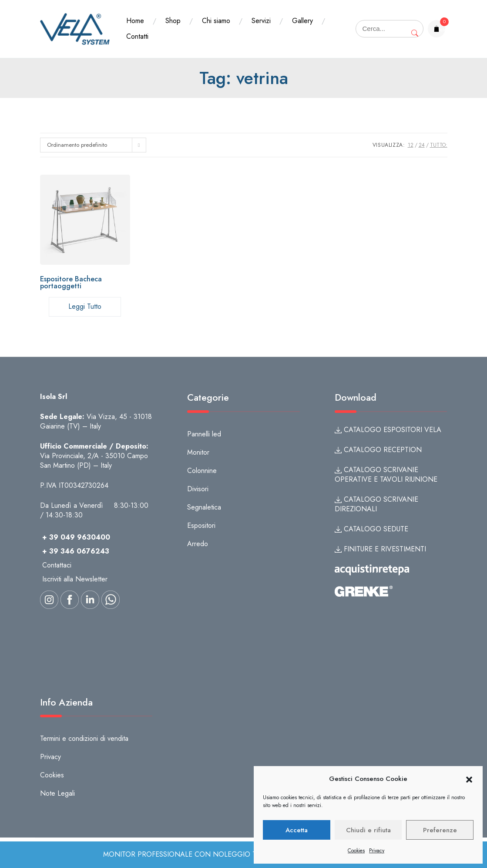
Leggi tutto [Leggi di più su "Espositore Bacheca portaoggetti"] (85, 306)
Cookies (356, 851)
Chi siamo (216, 21)
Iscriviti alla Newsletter (75, 579)
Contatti (137, 36)
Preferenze (440, 830)
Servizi (261, 21)
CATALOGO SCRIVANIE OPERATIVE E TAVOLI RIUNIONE (386, 475)
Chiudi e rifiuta (368, 830)
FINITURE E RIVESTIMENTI (380, 549)
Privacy (377, 851)
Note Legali (57, 793)
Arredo (198, 544)
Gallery (302, 21)
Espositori (201, 525)
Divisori (198, 489)
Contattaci (57, 565)
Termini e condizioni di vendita (84, 738)
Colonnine (202, 471)
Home (135, 21)
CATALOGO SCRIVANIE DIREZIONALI (376, 504)
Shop (173, 21)
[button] (469, 779)
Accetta (297, 830)
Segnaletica (204, 507)
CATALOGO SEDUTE (371, 529)
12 (411, 145)
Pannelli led (204, 434)
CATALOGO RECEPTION (378, 450)
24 (422, 145)
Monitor (198, 452)
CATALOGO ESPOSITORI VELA (388, 430)
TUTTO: (439, 145)
